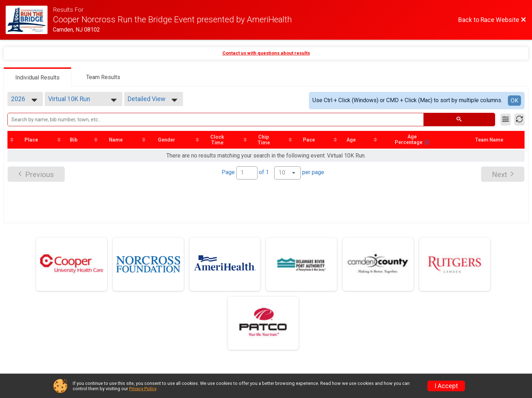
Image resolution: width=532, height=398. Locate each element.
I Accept (446, 386)
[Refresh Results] (519, 120)
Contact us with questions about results (266, 53)
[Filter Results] (506, 120)
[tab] (37, 77)
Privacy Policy (143, 389)
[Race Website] (29, 20)
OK (514, 101)
